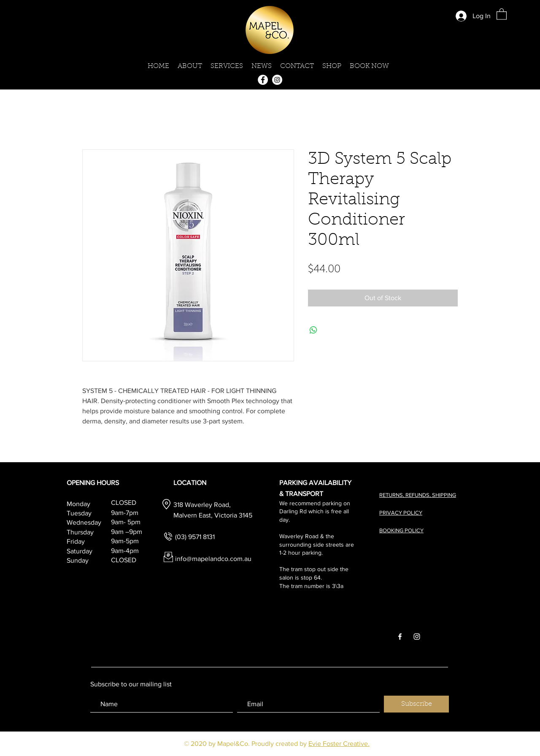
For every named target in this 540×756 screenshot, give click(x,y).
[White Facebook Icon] (400, 637)
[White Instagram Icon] (417, 637)
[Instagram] (277, 80)
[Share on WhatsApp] (313, 330)
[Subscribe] (416, 704)
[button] (502, 14)
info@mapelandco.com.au (213, 559)
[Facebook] (263, 80)
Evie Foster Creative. (339, 744)
